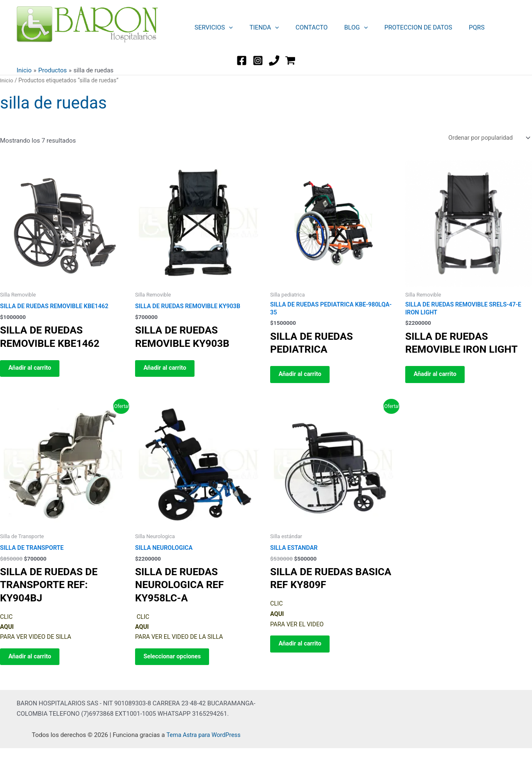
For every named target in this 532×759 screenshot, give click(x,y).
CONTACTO (301, 27)
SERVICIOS (212, 27)
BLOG (341, 27)
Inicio (7, 80)
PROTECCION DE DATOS (400, 27)
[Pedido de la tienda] (487, 138)
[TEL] (274, 61)
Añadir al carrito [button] (35, 371)
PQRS (454, 27)
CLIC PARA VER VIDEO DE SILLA (63, 633)
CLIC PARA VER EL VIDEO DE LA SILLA (198, 633)
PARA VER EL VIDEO (302, 630)
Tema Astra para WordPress (203, 745)
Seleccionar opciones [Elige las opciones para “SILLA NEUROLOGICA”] (178, 665)
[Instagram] (258, 61)
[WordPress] (290, 61)
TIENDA (258, 27)
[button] (227, 27)
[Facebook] (242, 61)
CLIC (277, 610)
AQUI (277, 620)
